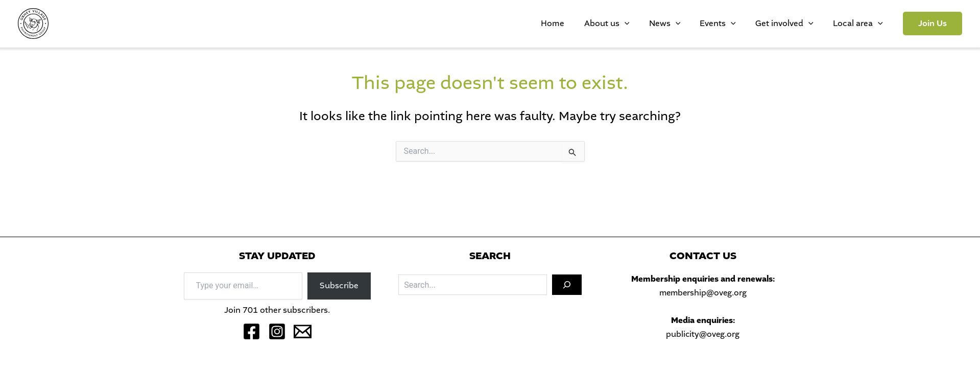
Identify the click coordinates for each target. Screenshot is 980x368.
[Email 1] (303, 331)
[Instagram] (277, 331)
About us (649, 24)
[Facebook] (252, 331)
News (698, 24)
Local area (863, 24)
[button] (933, 24)
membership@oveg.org (703, 293)
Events (741, 24)
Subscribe (339, 285)
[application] (666, 24)
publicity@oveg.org (703, 334)
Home (604, 23)
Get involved (799, 24)
